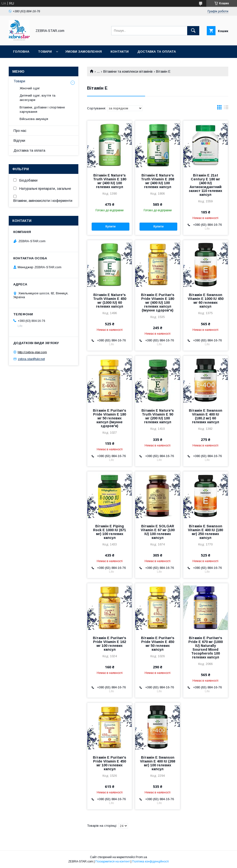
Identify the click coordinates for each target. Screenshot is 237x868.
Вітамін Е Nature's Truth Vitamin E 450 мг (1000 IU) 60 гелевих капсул (110, 301)
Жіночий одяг (30, 88)
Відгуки (19, 141)
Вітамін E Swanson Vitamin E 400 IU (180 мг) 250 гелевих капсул (205, 532)
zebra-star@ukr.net (31, 359)
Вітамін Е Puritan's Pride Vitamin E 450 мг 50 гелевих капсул (158, 644)
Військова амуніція (34, 119)
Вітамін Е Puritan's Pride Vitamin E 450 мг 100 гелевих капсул (110, 763)
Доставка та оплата (157, 52)
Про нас (20, 131)
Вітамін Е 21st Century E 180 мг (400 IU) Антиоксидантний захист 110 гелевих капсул (206, 185)
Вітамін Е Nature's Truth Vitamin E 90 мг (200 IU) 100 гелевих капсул (158, 416)
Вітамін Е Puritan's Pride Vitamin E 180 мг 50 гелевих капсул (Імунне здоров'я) (110, 418)
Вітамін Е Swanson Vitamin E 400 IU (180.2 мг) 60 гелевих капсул (206, 416)
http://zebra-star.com (32, 352)
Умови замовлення (84, 52)
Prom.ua (141, 857)
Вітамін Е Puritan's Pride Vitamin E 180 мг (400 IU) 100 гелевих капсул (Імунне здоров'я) (158, 303)
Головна (21, 52)
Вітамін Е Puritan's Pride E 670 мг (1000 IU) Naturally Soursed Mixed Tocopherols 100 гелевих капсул (206, 648)
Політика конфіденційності (150, 861)
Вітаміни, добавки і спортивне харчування (42, 109)
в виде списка (226, 108)
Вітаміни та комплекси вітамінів (128, 71)
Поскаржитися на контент (113, 861)
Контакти (120, 52)
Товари (45, 52)
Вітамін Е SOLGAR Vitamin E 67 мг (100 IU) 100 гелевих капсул (158, 532)
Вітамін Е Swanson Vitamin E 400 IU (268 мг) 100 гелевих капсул (158, 763)
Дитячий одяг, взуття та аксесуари (37, 98)
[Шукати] (193, 31)
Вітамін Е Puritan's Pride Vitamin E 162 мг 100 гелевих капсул (110, 644)
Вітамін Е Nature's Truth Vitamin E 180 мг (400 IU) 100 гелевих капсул (110, 181)
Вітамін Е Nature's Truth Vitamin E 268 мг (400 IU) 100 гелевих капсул (158, 181)
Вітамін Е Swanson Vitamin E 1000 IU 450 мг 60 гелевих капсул (206, 301)
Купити (111, 226)
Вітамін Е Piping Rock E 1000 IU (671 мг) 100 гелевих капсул (110, 532)
